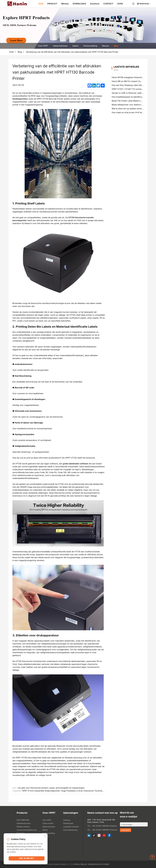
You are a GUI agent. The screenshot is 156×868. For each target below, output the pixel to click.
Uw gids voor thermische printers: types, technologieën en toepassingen (51, 788)
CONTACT (108, 4)
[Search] (133, 4)
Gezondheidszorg (70, 830)
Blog (116, 46)
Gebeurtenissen (60, 46)
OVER (120, 4)
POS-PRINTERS (23, 820)
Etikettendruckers (24, 823)
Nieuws (106, 46)
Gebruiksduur (95, 864)
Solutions (95, 4)
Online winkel (48, 823)
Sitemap (105, 864)
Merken (65, 4)
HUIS (41, 4)
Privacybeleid (80, 864)
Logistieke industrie (71, 827)
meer (116, 70)
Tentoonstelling (90, 46)
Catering (67, 820)
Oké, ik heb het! (27, 859)
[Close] (45, 836)
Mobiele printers (23, 827)
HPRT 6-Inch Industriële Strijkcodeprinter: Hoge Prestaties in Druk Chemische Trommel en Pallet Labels (70, 791)
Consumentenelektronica (27, 830)
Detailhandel (68, 823)
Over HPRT (43, 46)
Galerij (75, 46)
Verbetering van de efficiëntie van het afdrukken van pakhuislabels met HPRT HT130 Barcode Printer (72, 52)
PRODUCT (52, 4)
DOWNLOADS (79, 4)
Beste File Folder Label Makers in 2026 (129, 101)
